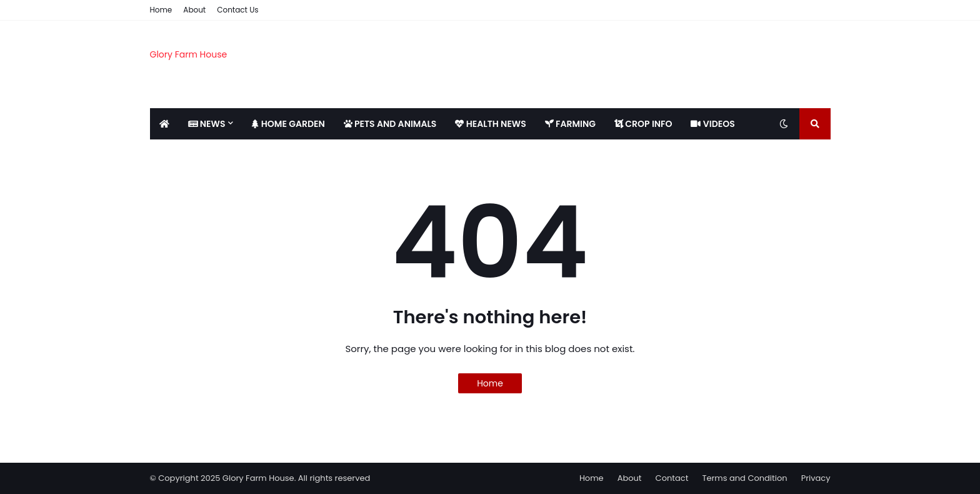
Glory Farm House (189, 54)
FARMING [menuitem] (570, 124)
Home (161, 10)
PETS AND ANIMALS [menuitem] (390, 124)
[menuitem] (164, 124)
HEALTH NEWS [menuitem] (490, 124)
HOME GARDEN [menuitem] (288, 124)
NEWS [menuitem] (207, 124)
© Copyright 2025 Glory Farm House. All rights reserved (260, 478)
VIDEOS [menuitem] (712, 124)
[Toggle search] (815, 124)
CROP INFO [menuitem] (643, 124)
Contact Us (237, 10)
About (194, 10)
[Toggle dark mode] (784, 124)
